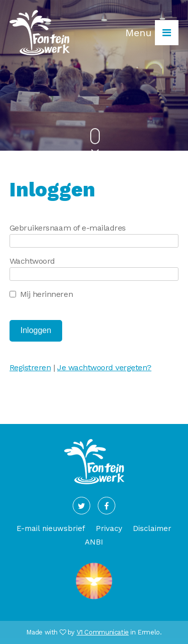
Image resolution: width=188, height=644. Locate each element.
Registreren (30, 367)
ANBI (94, 542)
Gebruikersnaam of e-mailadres (68, 228)
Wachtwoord (32, 261)
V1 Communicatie (103, 632)
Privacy (109, 528)
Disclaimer (152, 528)
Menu (152, 33)
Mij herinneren (46, 294)
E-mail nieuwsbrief (51, 528)
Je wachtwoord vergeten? (104, 367)
